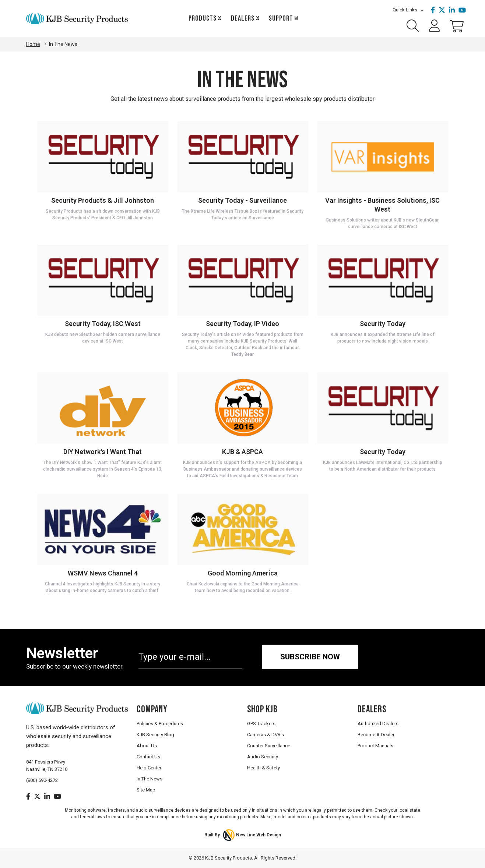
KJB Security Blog (155, 735)
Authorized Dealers (378, 724)
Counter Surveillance (269, 746)
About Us (147, 746)
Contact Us (148, 757)
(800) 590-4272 (42, 780)
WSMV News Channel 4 (103, 573)
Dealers (243, 18)
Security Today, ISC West (103, 324)
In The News (150, 779)
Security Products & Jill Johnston (103, 200)
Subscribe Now (310, 657)
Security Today (383, 324)
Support (281, 18)
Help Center (149, 768)
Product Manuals (375, 746)
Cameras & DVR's (266, 735)
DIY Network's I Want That (103, 452)
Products (203, 18)
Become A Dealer (376, 735)
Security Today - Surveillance (242, 200)
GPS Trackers (261, 724)
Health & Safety (263, 768)
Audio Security (263, 757)
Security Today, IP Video (242, 324)
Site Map (146, 790)
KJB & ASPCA (242, 452)
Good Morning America (243, 573)
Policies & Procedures (160, 724)
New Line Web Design (259, 835)
